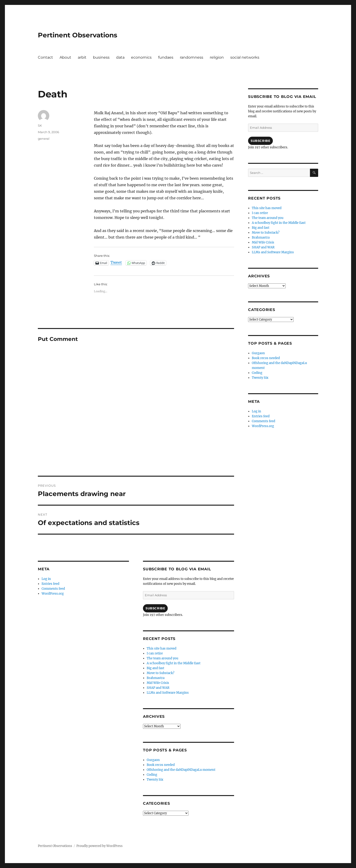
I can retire (155, 653)
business (101, 57)
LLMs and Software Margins (168, 693)
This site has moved (162, 648)
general (44, 139)
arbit (82, 57)
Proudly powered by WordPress (100, 846)
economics (141, 57)
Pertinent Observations (78, 35)
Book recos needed (161, 765)
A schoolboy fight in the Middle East (174, 663)
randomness (192, 57)
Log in (46, 579)
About (65, 57)
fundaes (166, 57)
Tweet (116, 263)
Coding (152, 775)
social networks (245, 57)
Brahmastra (156, 678)
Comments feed (53, 589)
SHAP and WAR (158, 688)
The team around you (162, 658)
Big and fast (155, 668)
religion (217, 57)
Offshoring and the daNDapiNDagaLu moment (181, 770)
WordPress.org (53, 594)
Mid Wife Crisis (158, 683)
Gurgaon (153, 760)
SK (40, 125)
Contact (45, 57)
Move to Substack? (160, 673)
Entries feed (50, 584)
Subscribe (155, 608)
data (120, 57)
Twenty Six (155, 780)
